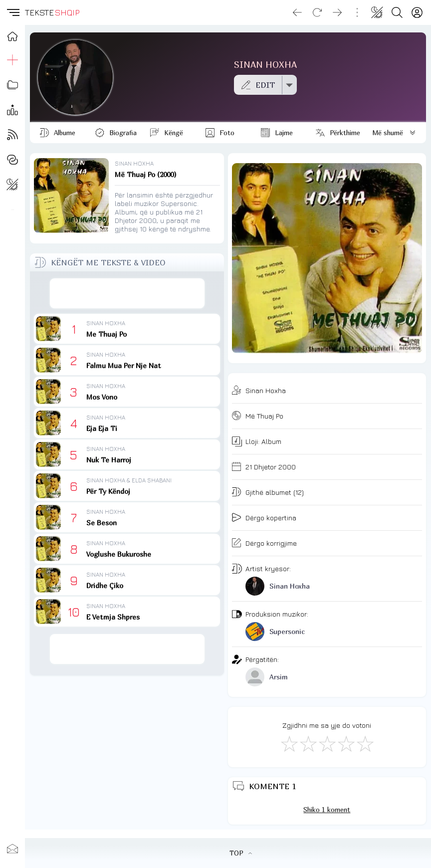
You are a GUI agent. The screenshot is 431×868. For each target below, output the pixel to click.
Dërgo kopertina (271, 518)
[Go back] (297, 12)
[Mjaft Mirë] (346, 743)
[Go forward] (337, 12)
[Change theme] (377, 12)
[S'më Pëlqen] (289, 743)
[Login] (417, 12)
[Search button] (397, 12)
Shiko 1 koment (327, 810)
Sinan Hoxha (266, 390)
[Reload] (317, 12)
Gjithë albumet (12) (275, 492)
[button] (12, 12)
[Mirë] (327, 743)
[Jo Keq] (308, 743)
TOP (241, 853)
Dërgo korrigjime (271, 543)
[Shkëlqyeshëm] (365, 743)
